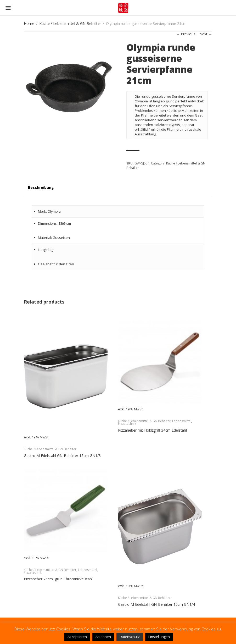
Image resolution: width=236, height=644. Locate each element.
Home (29, 23)
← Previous (186, 34)
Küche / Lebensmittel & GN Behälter (70, 23)
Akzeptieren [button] (77, 637)
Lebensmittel (182, 421)
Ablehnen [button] (103, 637)
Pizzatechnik (127, 424)
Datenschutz (130, 637)
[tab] (41, 190)
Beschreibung (41, 187)
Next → (206, 34)
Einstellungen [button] (159, 637)
